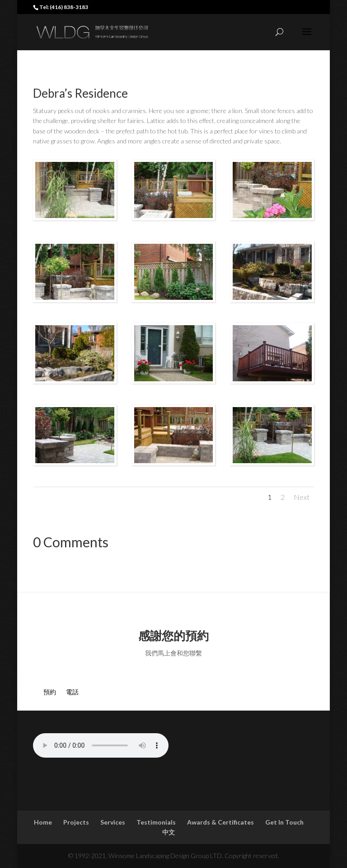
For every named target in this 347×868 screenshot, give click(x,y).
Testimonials (156, 822)
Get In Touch (284, 822)
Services (113, 822)
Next (302, 497)
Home (43, 822)
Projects (76, 822)
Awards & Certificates (220, 822)
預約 (45, 692)
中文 (169, 832)
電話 (67, 692)
